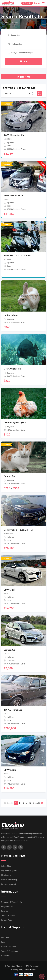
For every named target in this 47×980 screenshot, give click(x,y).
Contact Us (6, 956)
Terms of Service (8, 916)
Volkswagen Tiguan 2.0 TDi (18, 530)
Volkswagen (9, 533)
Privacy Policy (7, 920)
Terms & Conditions (9, 951)
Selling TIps (6, 866)
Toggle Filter (24, 77)
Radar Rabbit (11, 315)
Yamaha (7, 259)
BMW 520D (10, 770)
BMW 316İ (9, 590)
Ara (23, 61)
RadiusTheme (30, 970)
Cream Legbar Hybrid (15, 422)
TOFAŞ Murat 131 (13, 710)
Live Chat (5, 938)
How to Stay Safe (9, 947)
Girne (9, 146)
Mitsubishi (8, 139)
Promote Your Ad (8, 884)
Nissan (7, 199)
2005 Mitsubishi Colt (15, 135)
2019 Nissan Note (13, 195)
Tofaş (6, 714)
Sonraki (38, 803)
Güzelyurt (11, 660)
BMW (6, 593)
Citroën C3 (9, 650)
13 (30, 803)
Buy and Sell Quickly (9, 871)
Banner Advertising (9, 880)
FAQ (3, 942)
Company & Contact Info (12, 902)
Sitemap (5, 911)
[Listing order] (17, 93)
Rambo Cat (10, 476)
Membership (6, 875)
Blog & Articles (7, 906)
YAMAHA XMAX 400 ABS (17, 256)
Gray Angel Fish (12, 369)
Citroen (7, 654)
